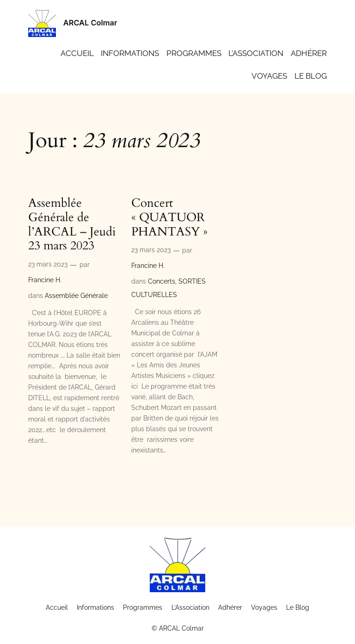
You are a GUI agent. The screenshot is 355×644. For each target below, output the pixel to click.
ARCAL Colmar (90, 23)
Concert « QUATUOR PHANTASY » (169, 217)
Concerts (162, 281)
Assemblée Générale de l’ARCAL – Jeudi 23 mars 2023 (72, 225)
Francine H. (45, 280)
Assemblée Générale (76, 295)
